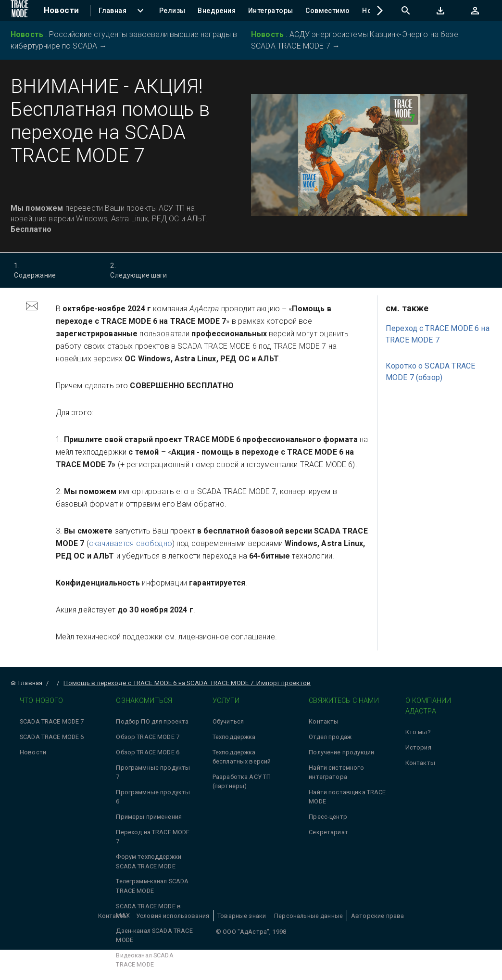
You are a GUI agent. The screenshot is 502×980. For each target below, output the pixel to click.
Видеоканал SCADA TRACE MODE (144, 960)
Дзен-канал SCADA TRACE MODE (154, 935)
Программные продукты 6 (153, 797)
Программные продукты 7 (153, 772)
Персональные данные (308, 916)
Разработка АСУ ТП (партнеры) (242, 781)
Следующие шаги (147, 270)
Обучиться (228, 721)
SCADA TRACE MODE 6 (52, 737)
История (418, 747)
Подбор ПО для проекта (152, 721)
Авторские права (377, 916)
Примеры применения (149, 817)
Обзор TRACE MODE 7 (148, 737)
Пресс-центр (328, 817)
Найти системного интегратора (336, 772)
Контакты (324, 721)
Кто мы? (418, 732)
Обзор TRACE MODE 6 (148, 752)
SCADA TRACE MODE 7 (52, 721)
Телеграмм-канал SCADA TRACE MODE (152, 886)
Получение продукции (341, 752)
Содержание (51, 270)
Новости (33, 752)
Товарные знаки (242, 916)
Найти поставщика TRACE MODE (347, 797)
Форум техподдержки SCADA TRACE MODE (149, 861)
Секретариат (328, 832)
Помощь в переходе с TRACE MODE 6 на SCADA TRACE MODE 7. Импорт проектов (187, 683)
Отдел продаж (330, 737)
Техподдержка (234, 737)
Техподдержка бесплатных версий (242, 757)
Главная (26, 683)
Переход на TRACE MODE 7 (153, 837)
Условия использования (173, 916)
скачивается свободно (131, 543)
